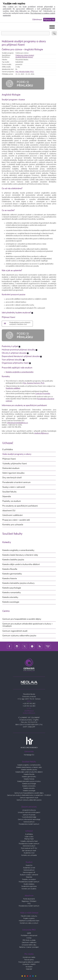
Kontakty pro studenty (29, 889)
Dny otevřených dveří (12, 478)
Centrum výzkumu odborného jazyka (19, 636)
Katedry (7, 542)
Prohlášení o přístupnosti (29, 936)
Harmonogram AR (29, 873)
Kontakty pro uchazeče (13, 525)
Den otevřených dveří (29, 851)
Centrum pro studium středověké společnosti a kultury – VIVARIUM (28, 625)
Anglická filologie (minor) (24, 57)
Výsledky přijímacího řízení (15, 464)
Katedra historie (10, 579)
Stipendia (7, 497)
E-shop (29, 938)
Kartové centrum (29, 822)
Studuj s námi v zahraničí (14, 487)
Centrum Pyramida (43, 394)
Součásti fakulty (9, 492)
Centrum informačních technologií (29, 820)
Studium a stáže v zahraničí (29, 875)
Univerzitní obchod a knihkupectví (29, 813)
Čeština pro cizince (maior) (25, 55)
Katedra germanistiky (12, 574)
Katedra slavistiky (10, 597)
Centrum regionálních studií (15, 631)
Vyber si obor (29, 837)
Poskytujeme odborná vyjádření (29, 962)
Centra (6, 611)
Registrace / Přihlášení (29, 901)
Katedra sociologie (11, 602)
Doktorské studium (11, 468)
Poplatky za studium (12, 501)
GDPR (29, 933)
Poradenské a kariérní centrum (16, 482)
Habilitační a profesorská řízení (29, 921)
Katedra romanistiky (12, 593)
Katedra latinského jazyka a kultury (18, 583)
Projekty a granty (29, 919)
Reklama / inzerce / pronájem (29, 947)
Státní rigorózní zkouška (13, 473)
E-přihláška (8, 450)
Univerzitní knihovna (29, 810)
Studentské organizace (29, 886)
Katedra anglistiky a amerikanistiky (20, 372)
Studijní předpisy (29, 884)
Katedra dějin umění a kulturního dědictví (21, 564)
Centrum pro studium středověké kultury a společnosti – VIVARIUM (29, 795)
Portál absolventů (29, 899)
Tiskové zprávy (29, 960)
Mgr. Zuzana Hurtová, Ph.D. (34, 383)
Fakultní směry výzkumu (29, 916)
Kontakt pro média (29, 957)
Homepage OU (29, 755)
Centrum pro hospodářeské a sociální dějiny (29, 793)
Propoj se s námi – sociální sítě (16, 520)
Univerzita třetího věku (29, 945)
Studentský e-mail (29, 868)
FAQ (29, 904)
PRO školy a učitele (29, 940)
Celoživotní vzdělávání (12, 515)
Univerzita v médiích (29, 964)
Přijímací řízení (9, 459)
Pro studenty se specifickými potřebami (20, 506)
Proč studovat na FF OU (29, 848)
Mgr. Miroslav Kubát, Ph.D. (25, 72)
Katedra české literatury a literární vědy (20, 555)
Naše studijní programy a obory (17, 454)
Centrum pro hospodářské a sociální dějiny (22, 619)
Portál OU (29, 866)
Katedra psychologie (12, 588)
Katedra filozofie (10, 569)
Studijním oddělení (13, 388)
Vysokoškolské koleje (29, 817)
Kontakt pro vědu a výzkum (29, 923)
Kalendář (29, 969)
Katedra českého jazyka (13, 560)
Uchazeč (8, 443)
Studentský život (29, 853)
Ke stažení (29, 967)
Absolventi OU (9, 511)
